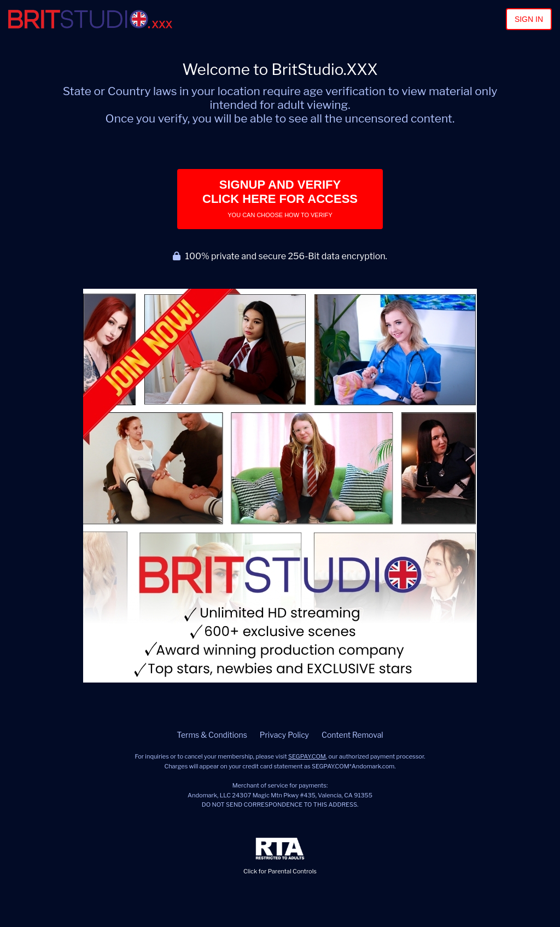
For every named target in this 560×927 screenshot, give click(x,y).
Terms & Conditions (212, 735)
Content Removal (352, 735)
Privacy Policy (284, 735)
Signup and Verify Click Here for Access (280, 198)
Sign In (529, 19)
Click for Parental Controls (280, 856)
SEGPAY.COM (307, 756)
